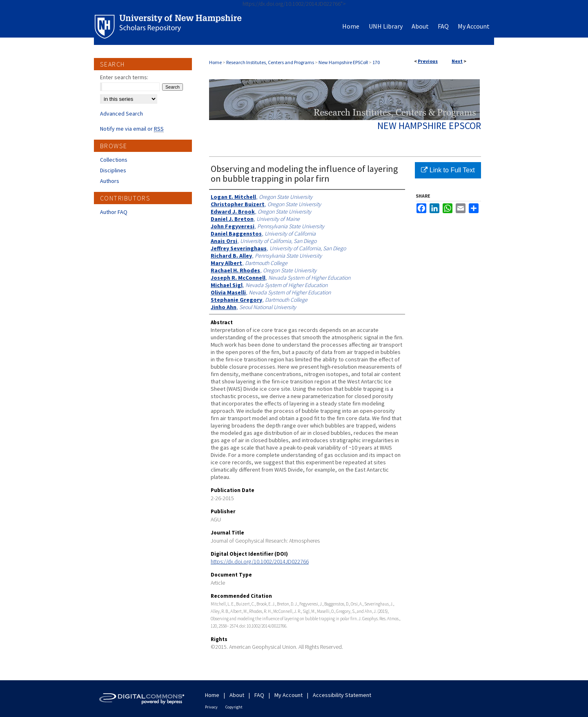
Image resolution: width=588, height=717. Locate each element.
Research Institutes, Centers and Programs (270, 62)
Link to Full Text (448, 170)
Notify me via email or (132, 129)
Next (457, 61)
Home (215, 62)
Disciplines (113, 170)
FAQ (259, 695)
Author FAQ (114, 212)
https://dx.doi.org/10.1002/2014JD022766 (260, 561)
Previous (428, 61)
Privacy (211, 707)
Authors (110, 181)
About (237, 695)
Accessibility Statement (342, 695)
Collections (114, 160)
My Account (288, 695)
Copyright (234, 707)
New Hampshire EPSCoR (343, 62)
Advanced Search (121, 114)
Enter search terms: (124, 77)
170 (376, 62)
